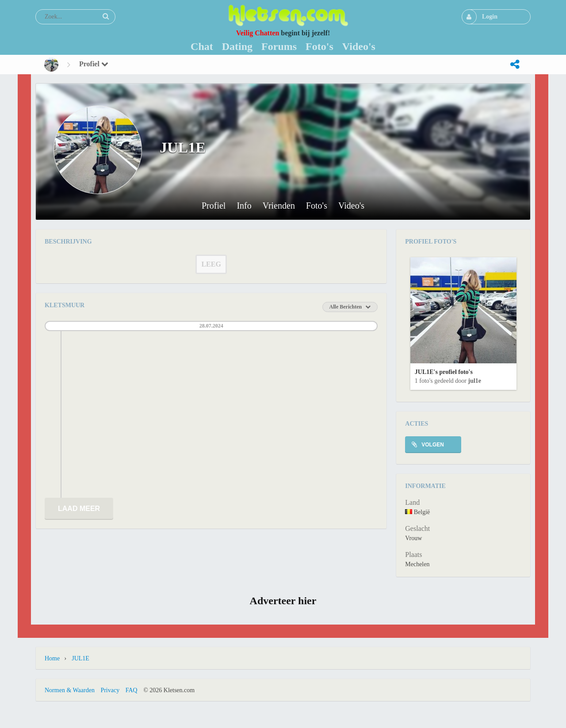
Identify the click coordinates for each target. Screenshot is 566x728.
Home (52, 658)
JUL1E (474, 381)
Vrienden (279, 206)
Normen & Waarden (70, 690)
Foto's (317, 206)
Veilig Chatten (258, 33)
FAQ (132, 690)
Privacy (110, 690)
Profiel (94, 64)
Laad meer (79, 509)
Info (244, 206)
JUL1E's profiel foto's (444, 372)
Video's (351, 206)
